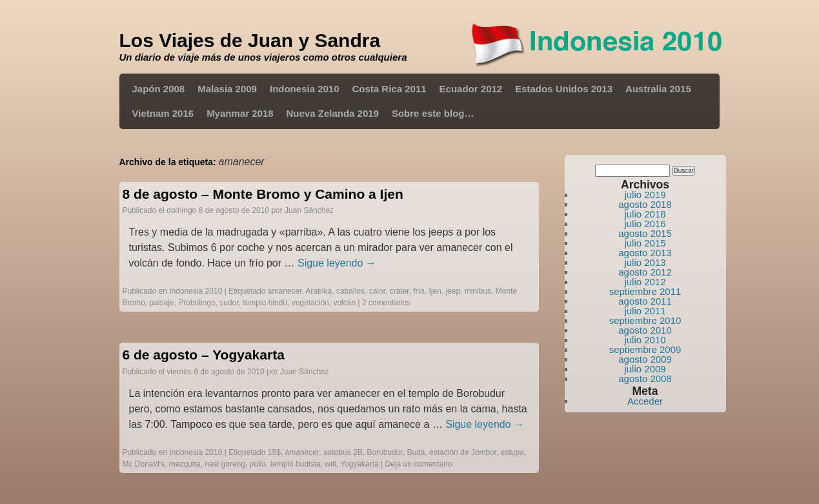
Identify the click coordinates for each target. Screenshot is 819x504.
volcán (344, 303)
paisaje (162, 303)
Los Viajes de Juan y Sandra (250, 40)
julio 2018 (645, 214)
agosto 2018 (645, 204)
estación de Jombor (463, 452)
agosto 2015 (645, 233)
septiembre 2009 (645, 349)
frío (419, 291)
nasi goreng (225, 464)
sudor (229, 303)
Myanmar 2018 (240, 113)
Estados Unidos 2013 (564, 89)
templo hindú (265, 303)
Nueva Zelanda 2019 (333, 113)
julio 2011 (645, 311)
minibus (478, 291)
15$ (274, 452)
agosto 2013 (645, 253)
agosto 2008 (645, 378)
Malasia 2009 (227, 89)
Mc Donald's (144, 464)
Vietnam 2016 (163, 113)
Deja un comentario (419, 464)
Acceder (645, 401)
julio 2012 (645, 282)
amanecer (285, 291)
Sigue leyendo (337, 263)
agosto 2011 (645, 301)
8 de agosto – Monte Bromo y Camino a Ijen (263, 194)
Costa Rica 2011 (389, 89)
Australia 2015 (658, 89)
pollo (258, 464)
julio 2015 (645, 243)
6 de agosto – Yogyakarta (204, 355)
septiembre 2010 (645, 320)
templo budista (296, 464)
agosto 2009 (645, 359)
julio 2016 (645, 224)
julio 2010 (645, 340)
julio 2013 (645, 262)
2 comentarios (386, 303)
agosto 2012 (645, 272)
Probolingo (197, 303)
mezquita (185, 464)
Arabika (319, 291)
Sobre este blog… (433, 113)
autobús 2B (343, 452)
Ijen (435, 291)
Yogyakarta (359, 464)
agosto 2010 (645, 330)
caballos (350, 291)
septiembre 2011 (645, 291)
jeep (453, 291)
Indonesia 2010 (305, 89)
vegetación (310, 303)
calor (377, 291)
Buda (416, 452)
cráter (399, 291)
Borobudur (384, 452)
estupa (512, 452)
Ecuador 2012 (471, 89)
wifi (330, 464)
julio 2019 (645, 195)
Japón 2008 (159, 89)
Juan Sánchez (309, 210)
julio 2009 (645, 369)
